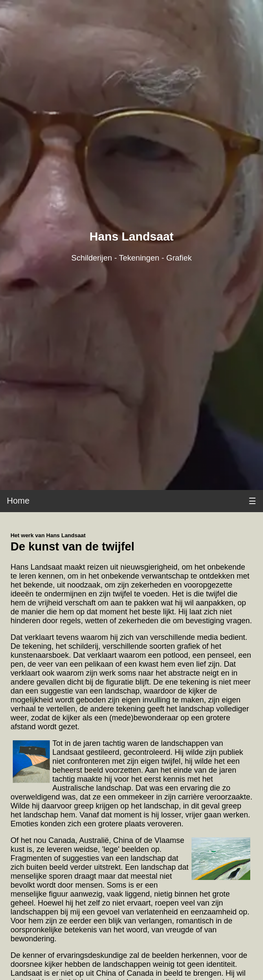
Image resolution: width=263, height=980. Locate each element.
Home (18, 501)
